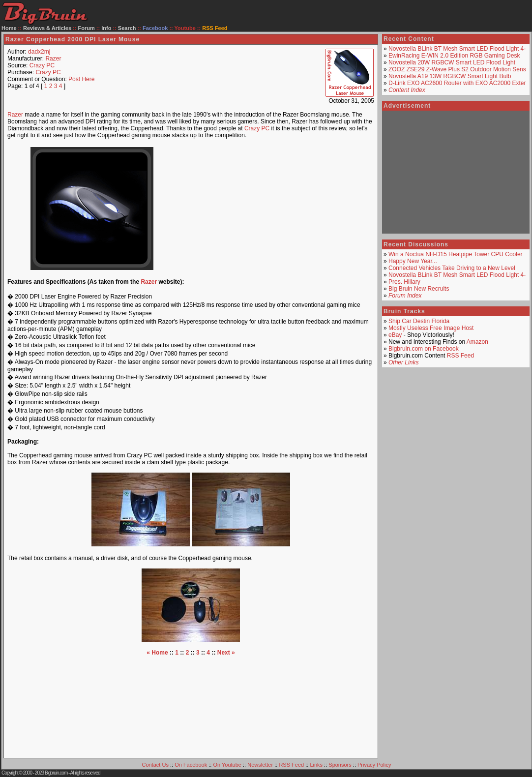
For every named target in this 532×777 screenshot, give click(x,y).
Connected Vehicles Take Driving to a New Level (452, 268)
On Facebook (191, 765)
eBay (395, 335)
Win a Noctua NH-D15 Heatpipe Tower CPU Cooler (456, 254)
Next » (226, 653)
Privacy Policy (374, 765)
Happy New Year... (413, 261)
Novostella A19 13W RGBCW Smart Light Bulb (450, 76)
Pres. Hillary (404, 282)
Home (9, 28)
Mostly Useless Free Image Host (431, 328)
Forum (87, 28)
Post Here (81, 79)
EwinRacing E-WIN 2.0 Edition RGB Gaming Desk (454, 56)
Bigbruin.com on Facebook (424, 349)
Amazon (477, 342)
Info (106, 28)
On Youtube (227, 765)
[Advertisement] (273, 209)
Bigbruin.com (56, 773)
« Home (157, 653)
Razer (53, 59)
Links (316, 765)
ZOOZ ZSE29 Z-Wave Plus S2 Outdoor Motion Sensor (460, 69)
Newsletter (260, 765)
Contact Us (155, 765)
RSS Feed (460, 356)
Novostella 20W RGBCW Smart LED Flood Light (452, 62)
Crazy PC (42, 65)
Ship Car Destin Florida (419, 321)
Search (127, 28)
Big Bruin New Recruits (419, 289)
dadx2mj (39, 52)
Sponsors (340, 765)
